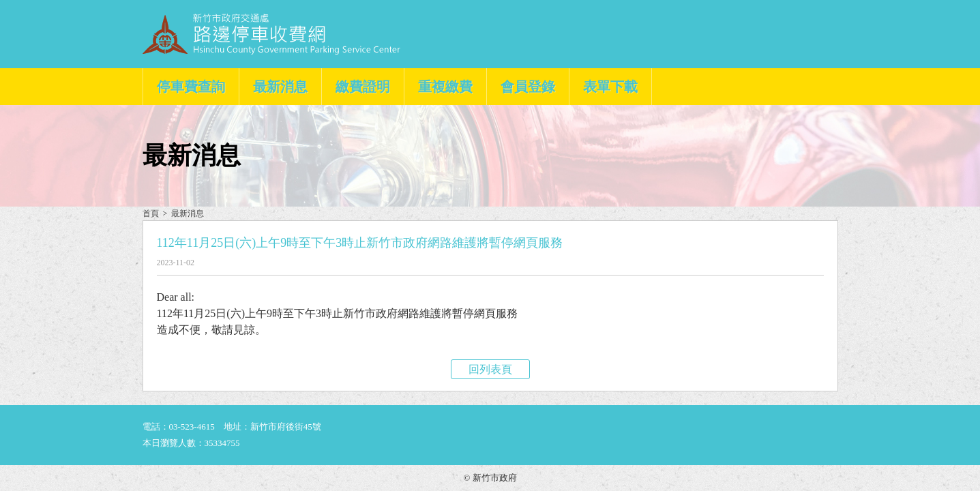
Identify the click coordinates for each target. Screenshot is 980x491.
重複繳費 (445, 87)
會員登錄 (528, 87)
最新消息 (280, 87)
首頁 (151, 213)
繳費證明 (363, 87)
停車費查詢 (191, 87)
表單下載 (610, 87)
